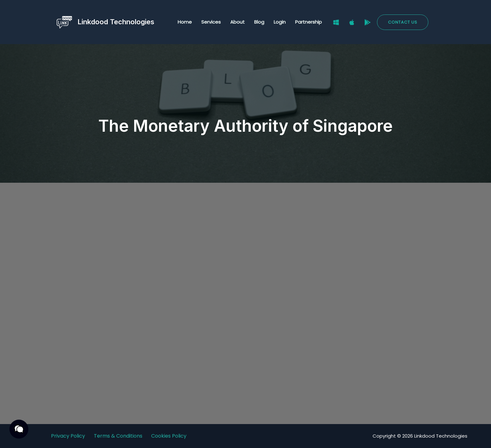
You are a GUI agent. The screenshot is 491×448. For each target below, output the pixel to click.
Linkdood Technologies (116, 22)
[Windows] (336, 22)
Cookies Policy (169, 436)
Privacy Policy (68, 436)
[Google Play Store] (368, 22)
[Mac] (352, 22)
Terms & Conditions (118, 436)
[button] (403, 22)
